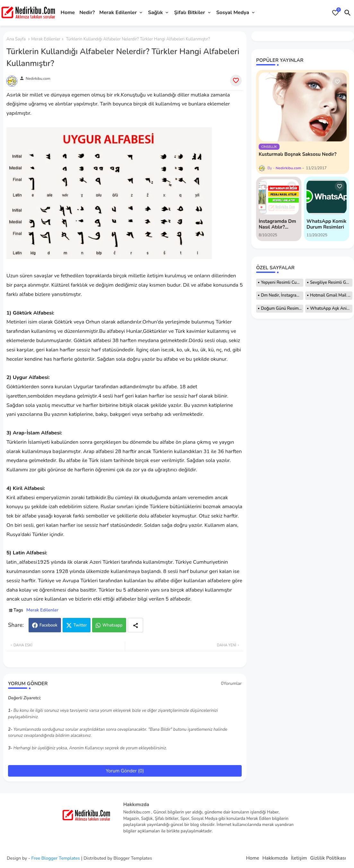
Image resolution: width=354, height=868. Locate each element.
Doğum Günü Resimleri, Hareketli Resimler (282, 308)
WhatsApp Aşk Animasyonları (331, 308)
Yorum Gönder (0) (125, 771)
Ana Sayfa (16, 39)
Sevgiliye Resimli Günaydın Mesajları (331, 282)
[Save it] (236, 80)
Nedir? (87, 13)
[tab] (68, 13)
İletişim (299, 858)
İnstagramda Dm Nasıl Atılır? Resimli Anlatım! (277, 224)
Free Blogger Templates (56, 858)
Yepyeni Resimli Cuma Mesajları (282, 282)
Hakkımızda (275, 858)
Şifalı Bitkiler (189, 13)
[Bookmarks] (335, 13)
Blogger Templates (133, 858)
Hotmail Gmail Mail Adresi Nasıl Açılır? (331, 295)
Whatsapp (112, 625)
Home (68, 13)
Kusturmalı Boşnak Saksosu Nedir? (298, 154)
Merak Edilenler (118, 13)
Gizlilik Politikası (328, 858)
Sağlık (155, 13)
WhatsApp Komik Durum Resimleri (326, 224)
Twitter (80, 625)
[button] (348, 13)
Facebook (48, 625)
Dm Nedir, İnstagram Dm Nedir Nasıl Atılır (282, 295)
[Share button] (135, 625)
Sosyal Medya (233, 13)
